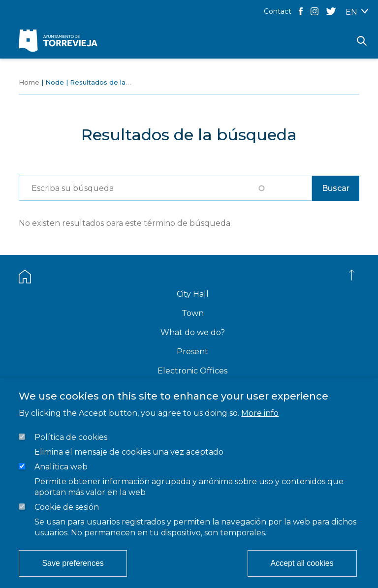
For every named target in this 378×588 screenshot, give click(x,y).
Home (29, 82)
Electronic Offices (192, 371)
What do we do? (193, 332)
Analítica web (61, 467)
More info (260, 413)
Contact (278, 11)
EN (351, 12)
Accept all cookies (302, 563)
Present (192, 352)
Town (193, 313)
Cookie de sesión (67, 507)
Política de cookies (71, 437)
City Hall (193, 294)
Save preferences (73, 563)
